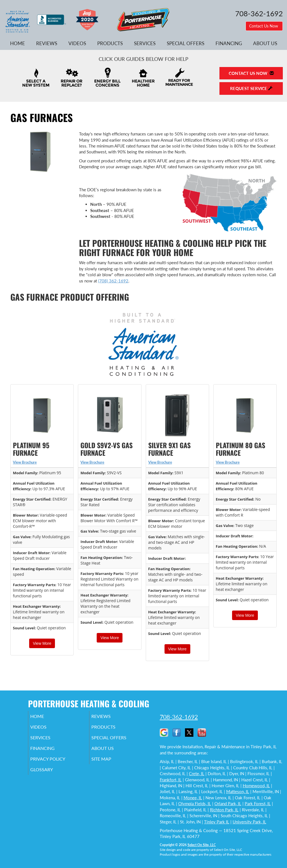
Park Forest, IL (258, 803)
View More (42, 643)
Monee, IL (193, 798)
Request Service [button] (251, 88)
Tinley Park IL (217, 822)
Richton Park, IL (224, 810)
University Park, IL (249, 822)
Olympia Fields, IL (195, 803)
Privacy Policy (56, 764)
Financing (229, 43)
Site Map (109, 764)
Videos (77, 43)
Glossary (49, 776)
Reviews (47, 43)
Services (145, 43)
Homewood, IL (256, 786)
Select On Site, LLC (202, 845)
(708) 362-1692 (113, 281)
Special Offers (186, 43)
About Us (265, 43)
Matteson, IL (238, 791)
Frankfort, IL (171, 780)
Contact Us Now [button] (264, 26)
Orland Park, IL (228, 803)
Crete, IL (197, 773)
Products (110, 43)
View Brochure (25, 462)
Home (18, 43)
